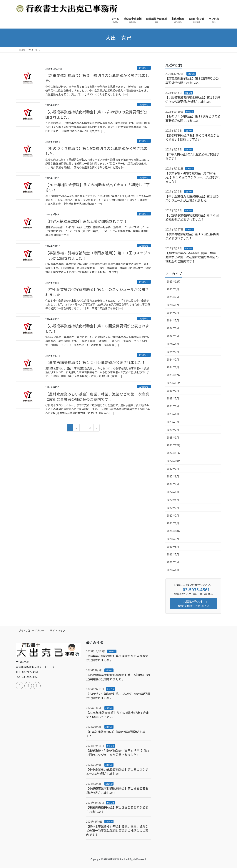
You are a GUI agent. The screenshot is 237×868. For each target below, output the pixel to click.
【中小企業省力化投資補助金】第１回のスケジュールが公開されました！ (97, 292)
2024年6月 (173, 328)
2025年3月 (173, 289)
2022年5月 (173, 500)
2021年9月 (173, 539)
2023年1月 (173, 437)
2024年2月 (173, 359)
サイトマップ (58, 630)
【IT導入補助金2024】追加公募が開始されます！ (86, 221)
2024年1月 (173, 367)
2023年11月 (174, 383)
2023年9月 (173, 391)
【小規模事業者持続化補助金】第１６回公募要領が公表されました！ (97, 328)
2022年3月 (173, 508)
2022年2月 (173, 515)
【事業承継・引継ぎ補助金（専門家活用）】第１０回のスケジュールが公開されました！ (98, 255)
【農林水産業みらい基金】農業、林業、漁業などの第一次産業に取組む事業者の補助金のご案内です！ (97, 397)
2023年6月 (173, 406)
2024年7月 (173, 320)
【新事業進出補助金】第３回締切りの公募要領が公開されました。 (97, 78)
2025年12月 (174, 281)
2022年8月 (173, 476)
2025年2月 (173, 297)
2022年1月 (173, 523)
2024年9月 (173, 313)
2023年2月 (173, 430)
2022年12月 (174, 445)
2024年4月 (173, 344)
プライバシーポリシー (31, 630)
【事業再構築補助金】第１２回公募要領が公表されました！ (95, 362)
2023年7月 (173, 398)
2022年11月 (174, 453)
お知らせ (144, 68)
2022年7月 (173, 484)
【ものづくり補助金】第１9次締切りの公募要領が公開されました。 (96, 151)
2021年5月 (173, 562)
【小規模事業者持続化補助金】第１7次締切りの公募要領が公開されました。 (96, 114)
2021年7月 (173, 554)
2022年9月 (173, 469)
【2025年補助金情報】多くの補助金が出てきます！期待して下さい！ (97, 187)
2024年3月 (173, 352)
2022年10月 (174, 461)
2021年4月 (173, 570)
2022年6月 (173, 492)
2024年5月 (173, 336)
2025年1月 (173, 305)
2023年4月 (173, 414)
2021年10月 (174, 531)
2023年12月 (174, 375)
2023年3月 (173, 422)
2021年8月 (173, 547)
